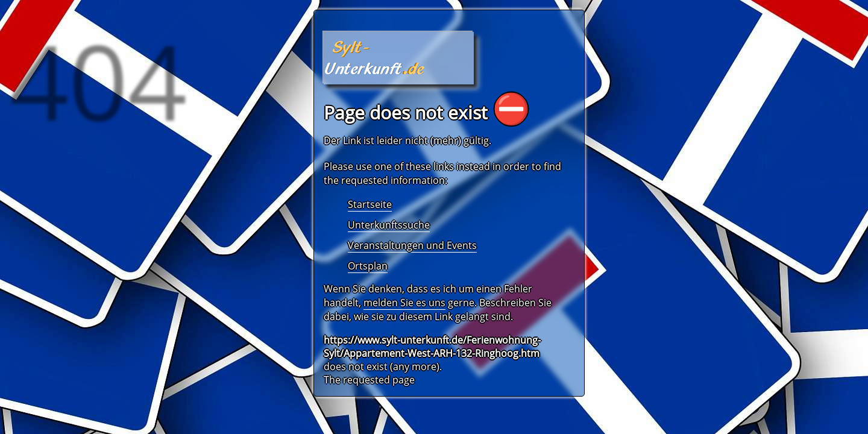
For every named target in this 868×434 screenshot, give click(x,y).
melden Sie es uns (404, 303)
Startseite (370, 204)
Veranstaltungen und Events (412, 245)
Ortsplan (368, 266)
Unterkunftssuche (389, 225)
